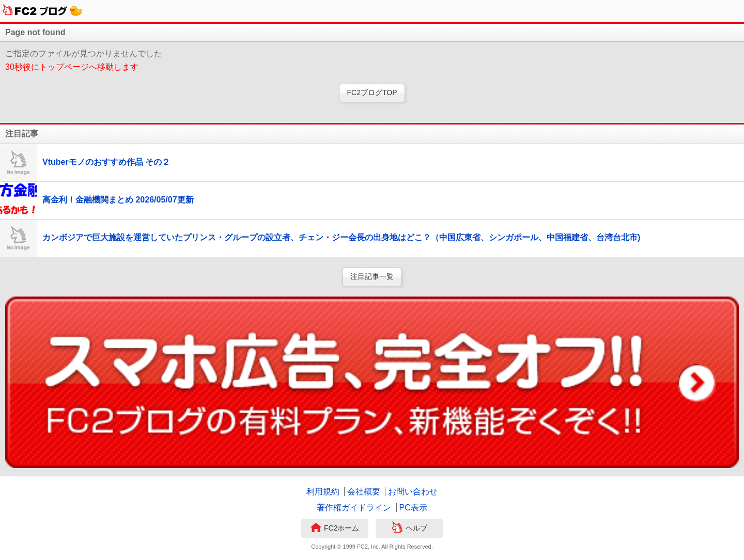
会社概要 (364, 492)
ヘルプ (409, 528)
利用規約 (323, 492)
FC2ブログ (43, 11)
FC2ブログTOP (372, 92)
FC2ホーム (335, 528)
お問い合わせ (413, 492)
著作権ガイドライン (354, 508)
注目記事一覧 (372, 276)
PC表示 (413, 508)
